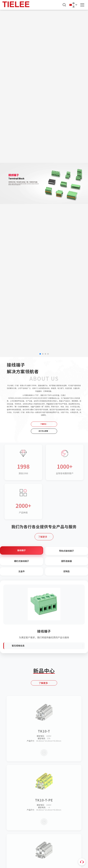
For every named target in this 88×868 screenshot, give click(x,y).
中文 (73, 5)
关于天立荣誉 (44, 431)
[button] (40, 354)
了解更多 (44, 424)
